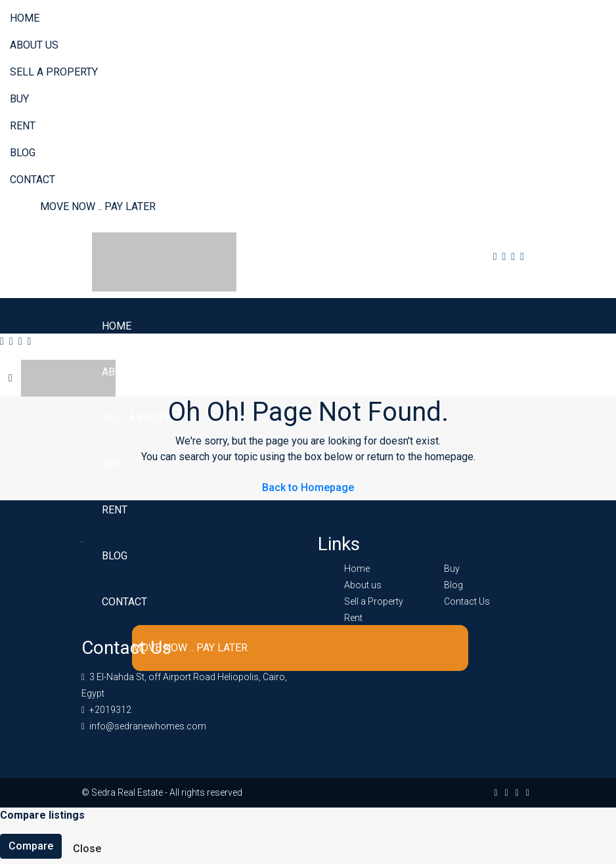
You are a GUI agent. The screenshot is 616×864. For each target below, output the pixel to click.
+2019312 (110, 710)
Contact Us (467, 601)
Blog (23, 153)
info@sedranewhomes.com (148, 726)
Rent (23, 126)
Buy (19, 99)
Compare (31, 846)
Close (87, 849)
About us (34, 45)
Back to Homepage (308, 487)
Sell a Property (54, 72)
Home (25, 18)
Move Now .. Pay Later (98, 206)
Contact (33, 180)
